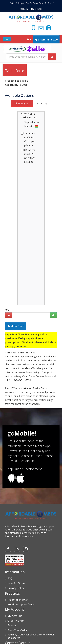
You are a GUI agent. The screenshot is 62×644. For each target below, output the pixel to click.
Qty (7, 309)
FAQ (10, 579)
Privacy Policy (16, 588)
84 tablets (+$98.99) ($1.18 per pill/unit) (28, 156)
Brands (12, 625)
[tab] (22, 104)
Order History (16, 621)
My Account (15, 616)
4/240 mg (42, 103)
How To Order (16, 583)
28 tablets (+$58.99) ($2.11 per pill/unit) (28, 139)
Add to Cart (16, 326)
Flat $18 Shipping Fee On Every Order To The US (32, 3)
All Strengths (21, 103)
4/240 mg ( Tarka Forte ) (29, 115)
